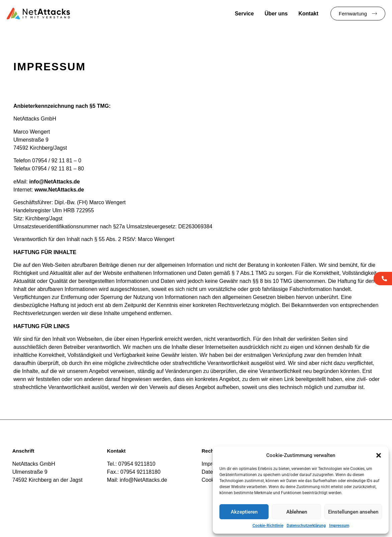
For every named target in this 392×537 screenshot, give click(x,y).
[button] (379, 455)
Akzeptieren (244, 512)
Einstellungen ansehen (353, 512)
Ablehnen (297, 512)
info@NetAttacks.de (55, 182)
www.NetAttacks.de (59, 190)
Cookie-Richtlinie (268, 526)
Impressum (339, 526)
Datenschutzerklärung (306, 526)
